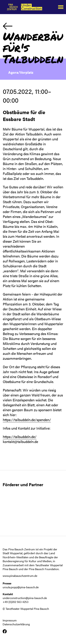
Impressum (10, 620)
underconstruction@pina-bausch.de (25, 598)
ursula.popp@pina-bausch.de (21, 587)
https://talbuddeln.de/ (20, 437)
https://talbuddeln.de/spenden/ (27, 420)
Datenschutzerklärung (16, 624)
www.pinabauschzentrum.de (20, 576)
